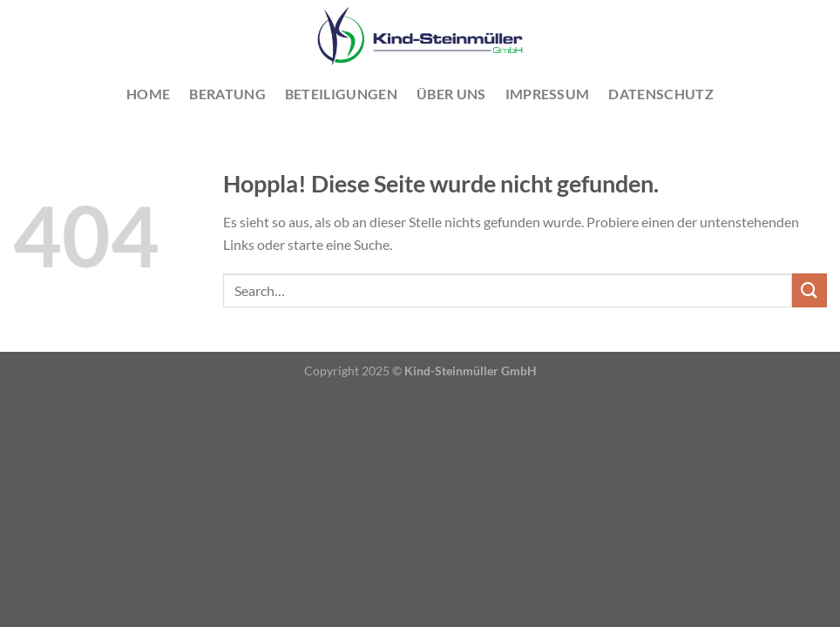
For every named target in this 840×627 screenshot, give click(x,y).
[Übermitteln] (810, 290)
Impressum (548, 94)
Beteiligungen (341, 94)
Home (148, 94)
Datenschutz (661, 94)
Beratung (227, 94)
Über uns (451, 94)
